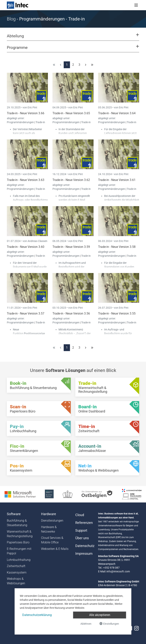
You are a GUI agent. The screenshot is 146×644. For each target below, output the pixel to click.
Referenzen (84, 523)
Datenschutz (84, 546)
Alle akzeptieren (100, 615)
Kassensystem (17, 572)
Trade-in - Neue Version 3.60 (26, 247)
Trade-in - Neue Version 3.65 (71, 113)
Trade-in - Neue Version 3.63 (26, 180)
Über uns (82, 538)
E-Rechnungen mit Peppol (19, 551)
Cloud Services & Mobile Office (52, 540)
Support (81, 531)
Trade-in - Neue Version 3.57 (26, 313)
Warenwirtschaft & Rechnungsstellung (20, 534)
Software (14, 514)
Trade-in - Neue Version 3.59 (71, 247)
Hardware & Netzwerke (49, 529)
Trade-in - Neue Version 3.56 (71, 313)
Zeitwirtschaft (16, 566)
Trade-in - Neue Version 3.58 (117, 247)
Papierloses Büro (18, 542)
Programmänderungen (21, 122)
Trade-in (40, 122)
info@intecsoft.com (118, 571)
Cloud (80, 515)
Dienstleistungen (52, 521)
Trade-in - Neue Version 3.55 (117, 313)
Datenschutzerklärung (37, 615)
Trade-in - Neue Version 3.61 (117, 180)
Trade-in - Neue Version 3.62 (71, 180)
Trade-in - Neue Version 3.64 (117, 113)
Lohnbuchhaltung (19, 560)
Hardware (49, 514)
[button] (73, 38)
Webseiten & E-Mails (55, 549)
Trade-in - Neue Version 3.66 (26, 113)
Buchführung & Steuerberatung (17, 523)
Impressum (84, 554)
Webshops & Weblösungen (16, 581)
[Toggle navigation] (136, 5)
